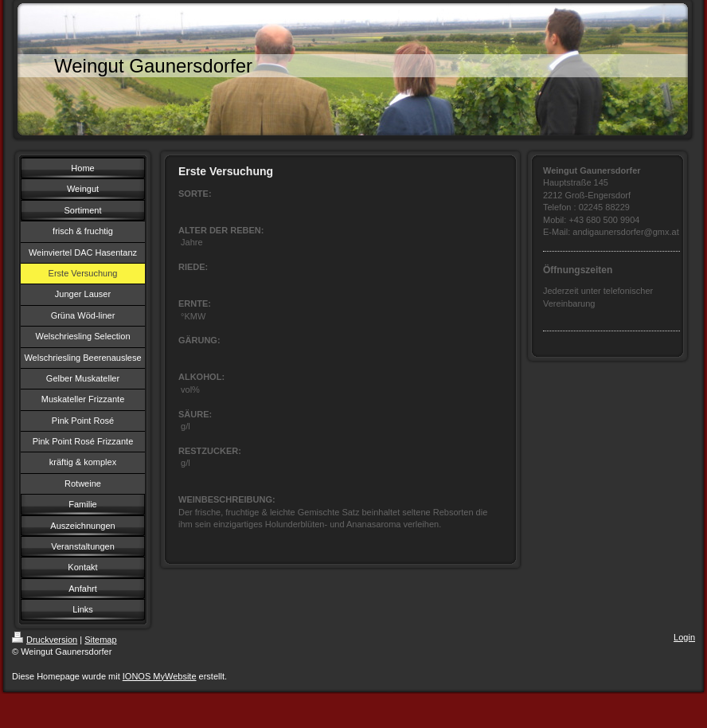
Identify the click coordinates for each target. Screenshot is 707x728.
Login (684, 637)
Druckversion (45, 640)
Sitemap (100, 640)
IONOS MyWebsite (160, 676)
